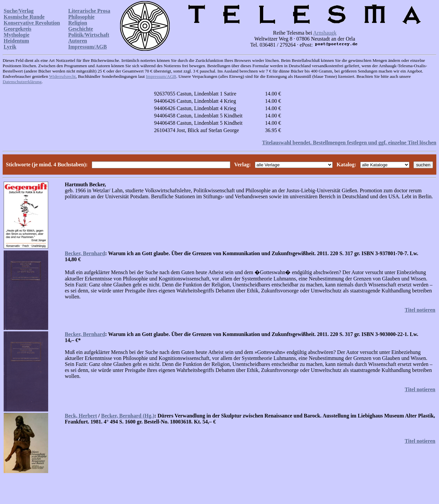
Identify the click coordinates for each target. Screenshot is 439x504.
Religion (78, 23)
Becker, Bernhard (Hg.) (128, 416)
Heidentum (16, 41)
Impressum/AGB (87, 47)
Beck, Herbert (81, 416)
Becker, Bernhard (85, 253)
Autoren (78, 41)
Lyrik (10, 47)
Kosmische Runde (24, 17)
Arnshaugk (325, 33)
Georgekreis (17, 29)
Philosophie (81, 17)
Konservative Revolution (32, 23)
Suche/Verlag (19, 11)
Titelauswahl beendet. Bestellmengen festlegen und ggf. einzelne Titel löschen (349, 143)
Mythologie (16, 35)
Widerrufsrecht (62, 76)
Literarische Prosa (89, 11)
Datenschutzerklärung (22, 82)
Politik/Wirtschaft (89, 35)
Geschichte (81, 29)
